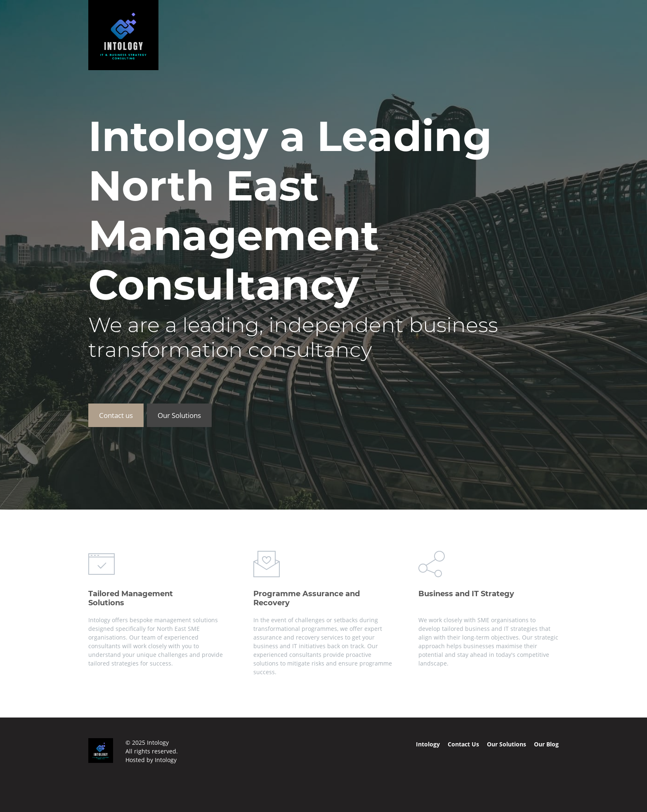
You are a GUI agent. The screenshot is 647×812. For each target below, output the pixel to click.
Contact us (116, 415)
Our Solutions (179, 415)
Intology (166, 760)
